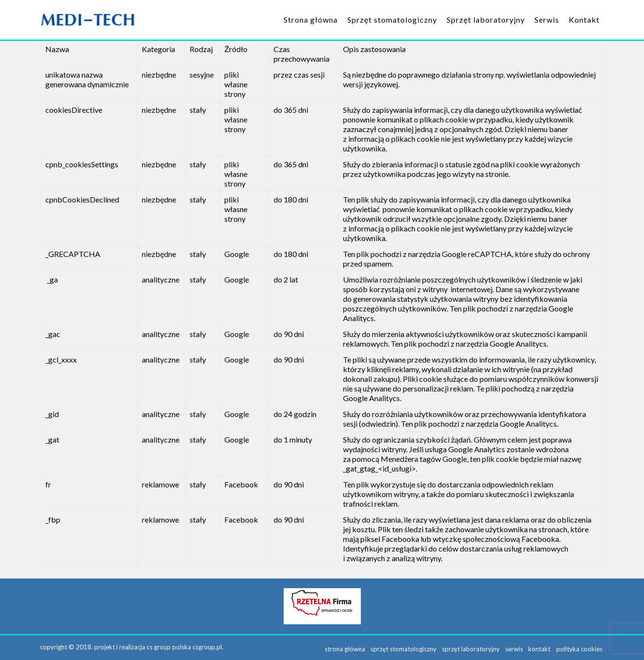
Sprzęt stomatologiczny (392, 20)
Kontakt (584, 20)
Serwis (547, 20)
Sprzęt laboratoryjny (486, 20)
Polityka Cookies (581, 647)
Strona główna (311, 20)
